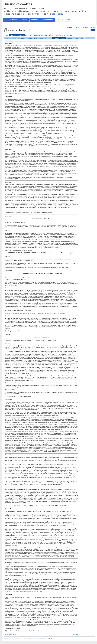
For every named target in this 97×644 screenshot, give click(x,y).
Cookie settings (64, 20)
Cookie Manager (71, 638)
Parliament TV (70, 38)
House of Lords (21, 38)
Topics (82, 38)
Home (6, 35)
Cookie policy (64, 638)
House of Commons (10, 38)
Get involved (55, 35)
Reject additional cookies (42, 20)
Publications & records (59, 38)
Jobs (35, 638)
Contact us (93, 27)
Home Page (75, 40)
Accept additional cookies (16, 20)
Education (69, 35)
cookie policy (57, 14)
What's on (30, 38)
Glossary (12, 638)
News (77, 38)
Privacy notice (57, 638)
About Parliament (45, 35)
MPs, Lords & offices (32, 35)
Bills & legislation (38, 38)
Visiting (62, 35)
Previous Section (9, 40)
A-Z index (6, 638)
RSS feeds (85, 27)
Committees (48, 38)
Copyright (50, 638)
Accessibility (70, 27)
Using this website (42, 638)
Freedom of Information (27, 638)
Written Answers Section (11, 634)
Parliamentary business (17, 35)
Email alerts (78, 27)
